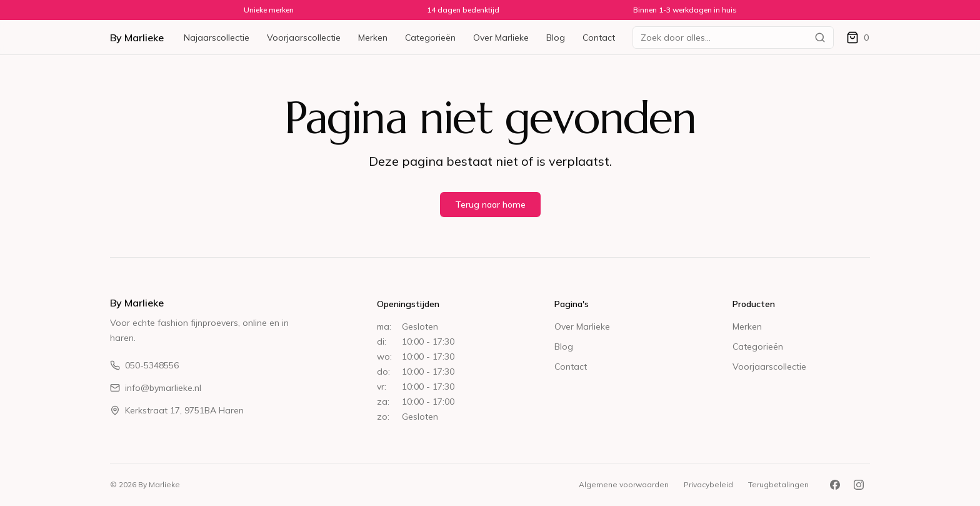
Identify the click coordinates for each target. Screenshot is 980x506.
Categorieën (430, 38)
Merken (373, 38)
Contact (599, 38)
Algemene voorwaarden (624, 484)
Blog (556, 38)
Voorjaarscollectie (304, 38)
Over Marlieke (501, 38)
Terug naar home (490, 205)
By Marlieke (137, 38)
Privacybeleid (708, 484)
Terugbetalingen (778, 484)
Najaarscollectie (217, 38)
